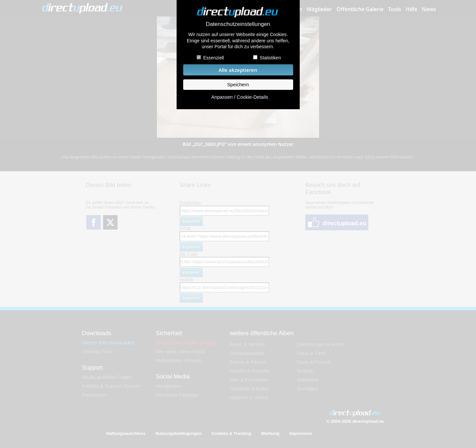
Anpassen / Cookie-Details (239, 97)
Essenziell (214, 58)
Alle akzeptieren (238, 70)
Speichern (238, 85)
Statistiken (270, 58)
